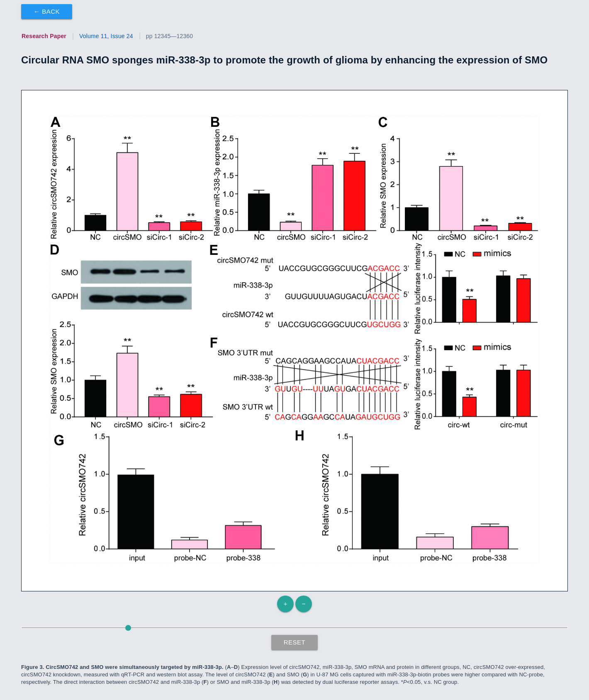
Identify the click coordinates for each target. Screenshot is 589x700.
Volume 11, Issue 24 (106, 36)
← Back (47, 11)
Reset (295, 642)
